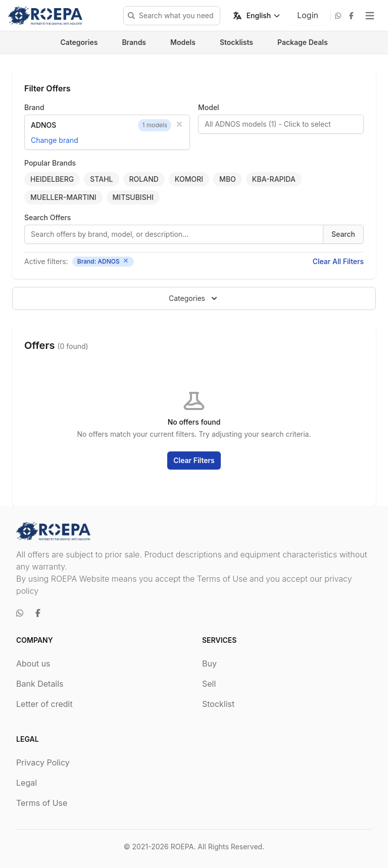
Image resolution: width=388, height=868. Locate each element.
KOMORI (189, 179)
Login (308, 15)
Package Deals (303, 42)
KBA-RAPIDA (274, 179)
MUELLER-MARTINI (63, 197)
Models (183, 42)
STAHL (101, 179)
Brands (134, 42)
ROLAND (144, 179)
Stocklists (236, 42)
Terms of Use (42, 803)
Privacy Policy (43, 762)
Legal (27, 783)
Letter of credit (44, 704)
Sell (209, 684)
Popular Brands (50, 163)
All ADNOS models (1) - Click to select (268, 124)
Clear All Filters (338, 261)
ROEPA (182, 847)
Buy (209, 663)
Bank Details (40, 684)
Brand (34, 107)
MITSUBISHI (133, 197)
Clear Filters (194, 460)
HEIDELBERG (52, 179)
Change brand (55, 140)
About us (33, 663)
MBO (228, 179)
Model (209, 107)
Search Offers (47, 217)
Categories (79, 42)
